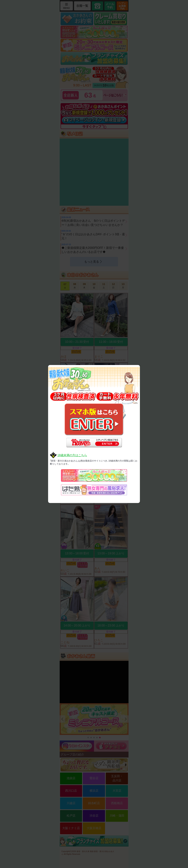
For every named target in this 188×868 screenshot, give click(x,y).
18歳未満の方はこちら (72, 455)
